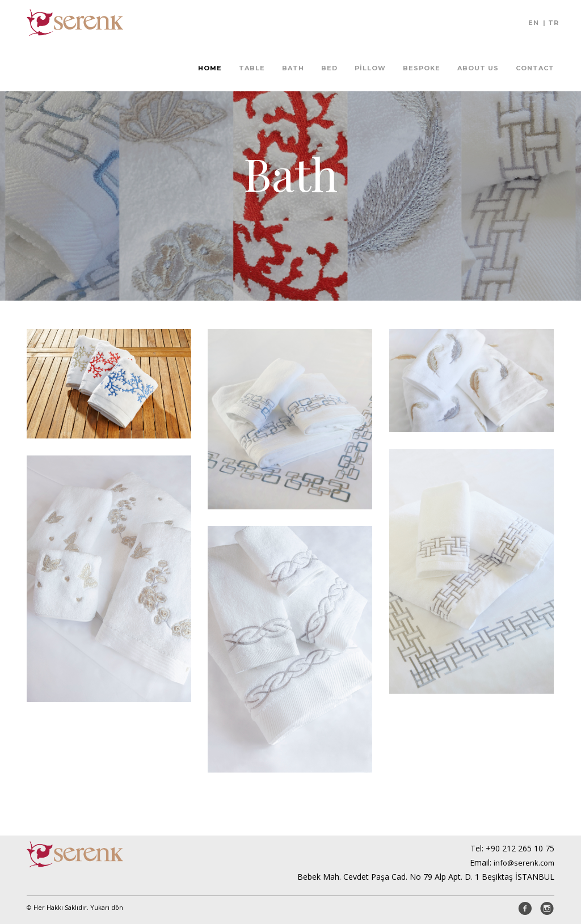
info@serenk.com (524, 863)
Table (252, 68)
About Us (478, 68)
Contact (535, 68)
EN (534, 23)
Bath (293, 68)
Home (210, 68)
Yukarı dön (107, 907)
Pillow (370, 68)
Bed (329, 68)
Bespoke (422, 68)
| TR (551, 23)
